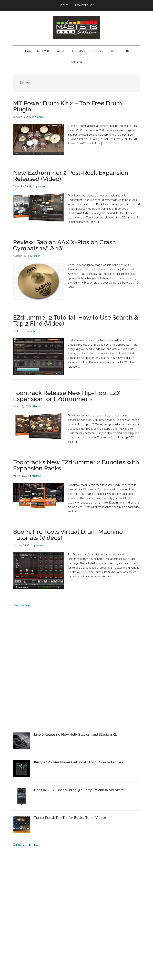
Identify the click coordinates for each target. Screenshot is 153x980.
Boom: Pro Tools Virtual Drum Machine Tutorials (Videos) (68, 535)
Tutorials (18, 906)
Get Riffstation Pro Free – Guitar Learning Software (75, 845)
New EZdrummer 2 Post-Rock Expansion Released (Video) (71, 176)
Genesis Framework (90, 968)
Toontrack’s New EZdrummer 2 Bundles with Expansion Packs (76, 465)
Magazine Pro (68, 968)
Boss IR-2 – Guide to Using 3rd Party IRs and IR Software (79, 790)
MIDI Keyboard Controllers (29, 913)
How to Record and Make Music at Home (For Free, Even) (47, 880)
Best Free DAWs (23, 887)
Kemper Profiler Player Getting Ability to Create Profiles (79, 762)
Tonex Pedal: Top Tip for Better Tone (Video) (70, 818)
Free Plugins (21, 893)
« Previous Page (22, 605)
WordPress (109, 968)
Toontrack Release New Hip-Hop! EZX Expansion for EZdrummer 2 (67, 396)
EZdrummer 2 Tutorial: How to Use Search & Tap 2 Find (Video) (76, 320)
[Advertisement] (38, 674)
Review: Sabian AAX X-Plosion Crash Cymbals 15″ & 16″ (64, 245)
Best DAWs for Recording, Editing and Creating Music (45, 920)
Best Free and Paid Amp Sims (31, 900)
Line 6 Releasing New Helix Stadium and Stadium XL (75, 734)
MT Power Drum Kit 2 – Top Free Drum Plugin (68, 106)
